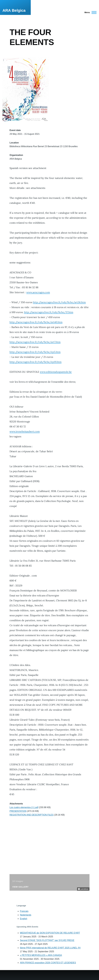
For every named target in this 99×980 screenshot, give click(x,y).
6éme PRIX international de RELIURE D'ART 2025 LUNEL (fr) (50, 948)
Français (24, 911)
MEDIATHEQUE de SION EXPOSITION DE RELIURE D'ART (50, 933)
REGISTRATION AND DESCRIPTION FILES (32, 815)
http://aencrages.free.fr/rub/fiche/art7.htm (35, 342)
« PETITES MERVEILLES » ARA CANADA (41, 955)
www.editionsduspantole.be (56, 372)
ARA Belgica (14, 10)
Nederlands (26, 915)
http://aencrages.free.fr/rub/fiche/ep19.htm (36, 362)
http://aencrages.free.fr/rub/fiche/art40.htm (36, 322)
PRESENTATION (18, 811)
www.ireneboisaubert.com (25, 431)
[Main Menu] (90, 12)
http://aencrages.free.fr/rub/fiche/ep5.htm (35, 352)
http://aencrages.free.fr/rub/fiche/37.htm (49, 312)
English (24, 919)
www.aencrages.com (38, 292)
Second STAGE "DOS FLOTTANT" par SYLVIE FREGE (47, 940)
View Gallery (20, 887)
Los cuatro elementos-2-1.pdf (24, 807)
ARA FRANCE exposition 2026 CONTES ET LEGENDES (48, 963)
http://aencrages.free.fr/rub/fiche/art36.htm (59, 302)
